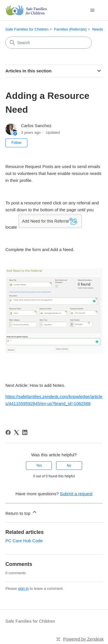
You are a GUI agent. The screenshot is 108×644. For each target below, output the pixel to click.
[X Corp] (16, 432)
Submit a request (76, 494)
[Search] (49, 43)
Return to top (21, 512)
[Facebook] (8, 432)
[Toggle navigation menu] (92, 10)
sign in (23, 589)
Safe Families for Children (27, 29)
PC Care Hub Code (24, 541)
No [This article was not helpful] (69, 466)
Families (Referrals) (70, 29)
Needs (98, 29)
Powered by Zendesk (83, 639)
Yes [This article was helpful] (39, 466)
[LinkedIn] (25, 432)
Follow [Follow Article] (17, 143)
